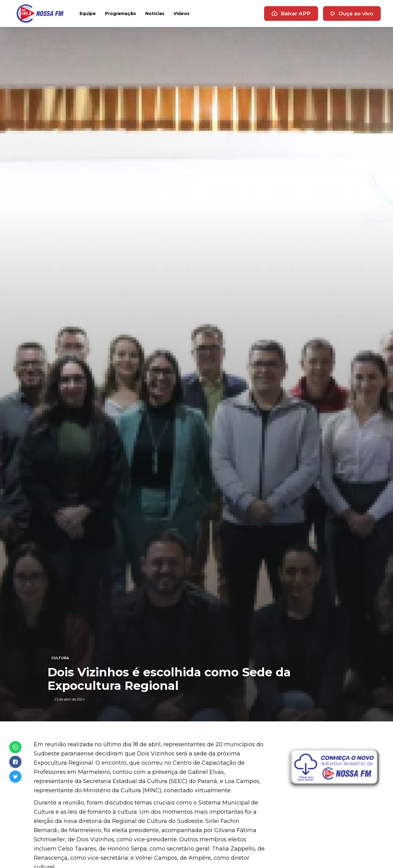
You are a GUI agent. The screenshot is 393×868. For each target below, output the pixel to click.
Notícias (155, 13)
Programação (121, 13)
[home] (40, 13)
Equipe (88, 13)
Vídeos (181, 13)
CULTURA (60, 658)
